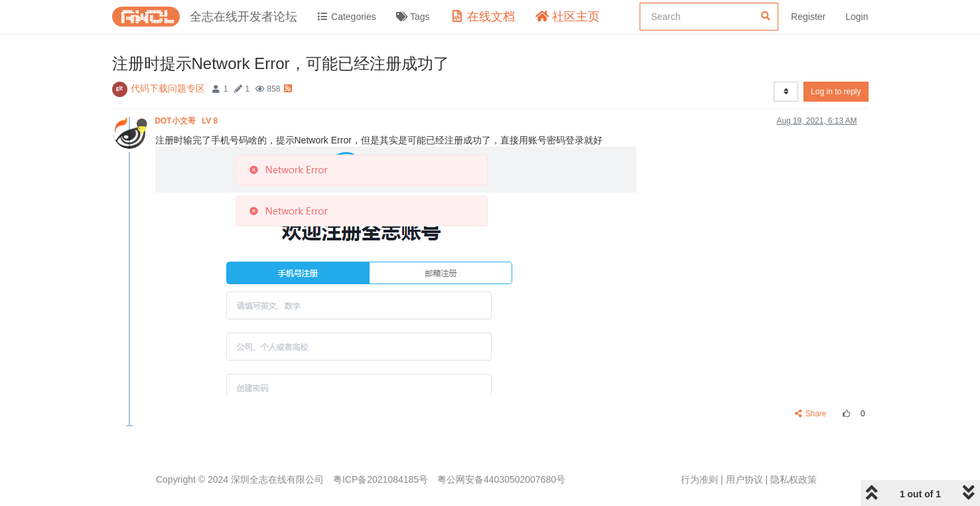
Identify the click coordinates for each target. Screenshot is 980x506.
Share (810, 414)
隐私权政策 (794, 479)
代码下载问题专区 (168, 88)
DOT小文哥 (188, 121)
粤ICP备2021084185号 (381, 479)
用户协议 (744, 479)
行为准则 (699, 479)
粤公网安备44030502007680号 (501, 479)
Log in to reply (836, 92)
